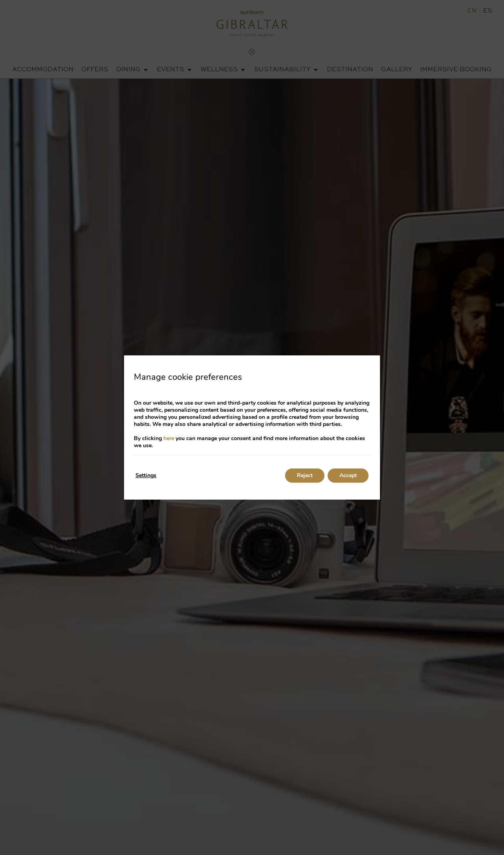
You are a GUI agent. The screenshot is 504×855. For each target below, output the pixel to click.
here (169, 438)
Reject (305, 475)
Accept (348, 475)
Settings (146, 475)
